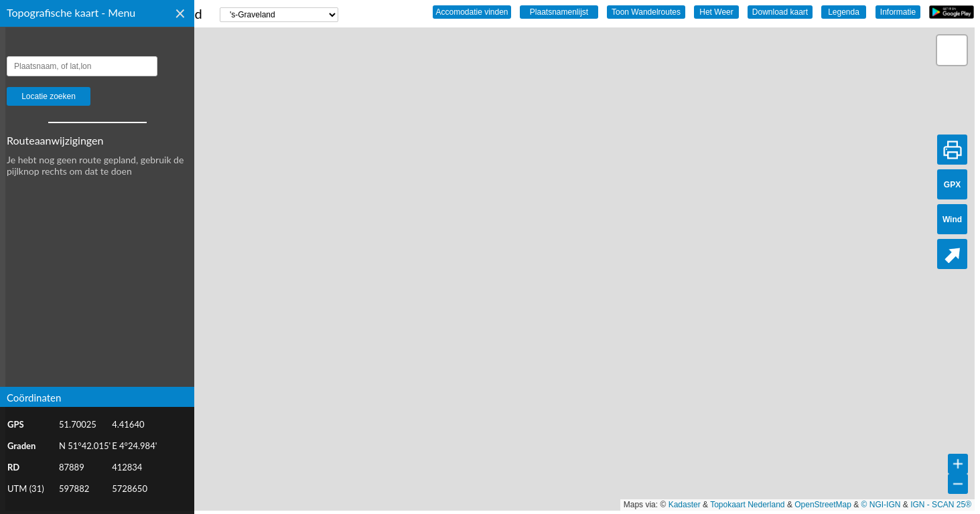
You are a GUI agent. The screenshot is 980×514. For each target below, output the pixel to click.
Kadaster (685, 505)
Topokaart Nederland (747, 505)
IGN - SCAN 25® (941, 505)
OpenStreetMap (823, 505)
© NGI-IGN (881, 505)
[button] (952, 50)
